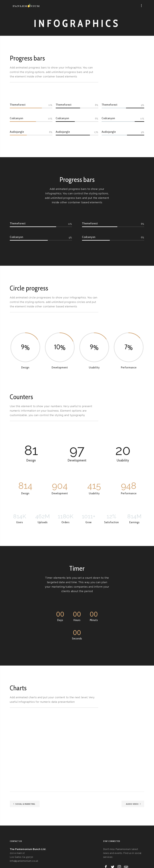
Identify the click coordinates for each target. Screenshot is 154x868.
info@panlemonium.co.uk (24, 861)
